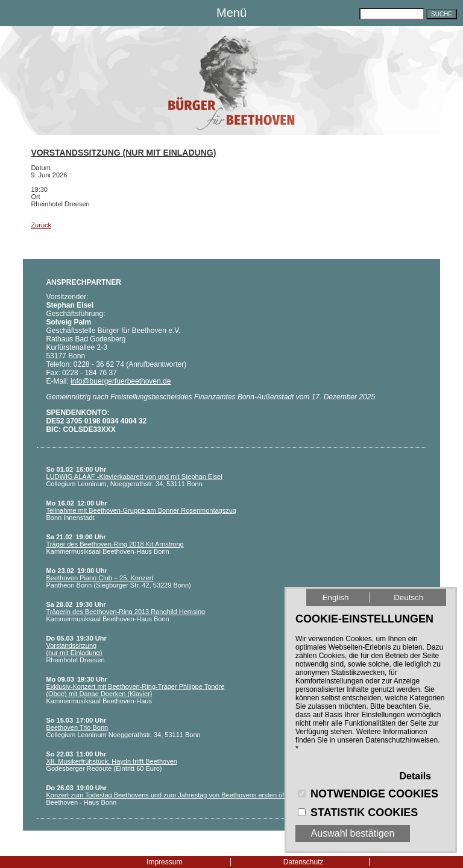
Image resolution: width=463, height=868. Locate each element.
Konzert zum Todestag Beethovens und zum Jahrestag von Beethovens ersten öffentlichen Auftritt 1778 (197, 795)
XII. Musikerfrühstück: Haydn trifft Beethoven (111, 761)
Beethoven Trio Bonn (77, 727)
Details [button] (415, 776)
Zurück (41, 225)
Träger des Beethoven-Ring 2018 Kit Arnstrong (115, 544)
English (336, 597)
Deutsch (408, 597)
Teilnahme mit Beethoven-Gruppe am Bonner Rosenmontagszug (141, 510)
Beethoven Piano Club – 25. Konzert (99, 578)
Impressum (164, 862)
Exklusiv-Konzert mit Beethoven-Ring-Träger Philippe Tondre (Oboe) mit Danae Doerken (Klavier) (135, 690)
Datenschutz (304, 862)
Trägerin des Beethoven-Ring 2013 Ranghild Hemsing (125, 612)
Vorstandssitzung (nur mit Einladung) (123, 153)
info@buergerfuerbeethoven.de (121, 381)
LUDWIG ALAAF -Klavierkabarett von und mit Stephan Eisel (134, 477)
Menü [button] (231, 13)
